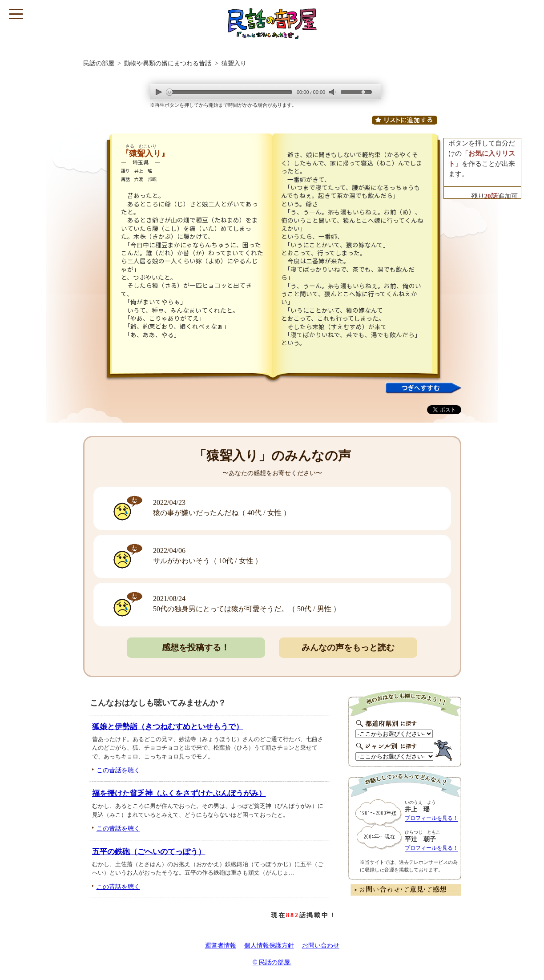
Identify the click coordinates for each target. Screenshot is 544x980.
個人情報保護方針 (269, 946)
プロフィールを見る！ (431, 818)
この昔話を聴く (118, 770)
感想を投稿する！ (196, 647)
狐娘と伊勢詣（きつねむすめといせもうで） (168, 727)
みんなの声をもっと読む (348, 647)
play (159, 92)
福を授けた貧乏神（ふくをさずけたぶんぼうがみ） (179, 793)
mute (333, 92)
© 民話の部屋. (272, 962)
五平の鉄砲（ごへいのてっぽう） (149, 852)
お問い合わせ (321, 946)
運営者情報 (221, 946)
